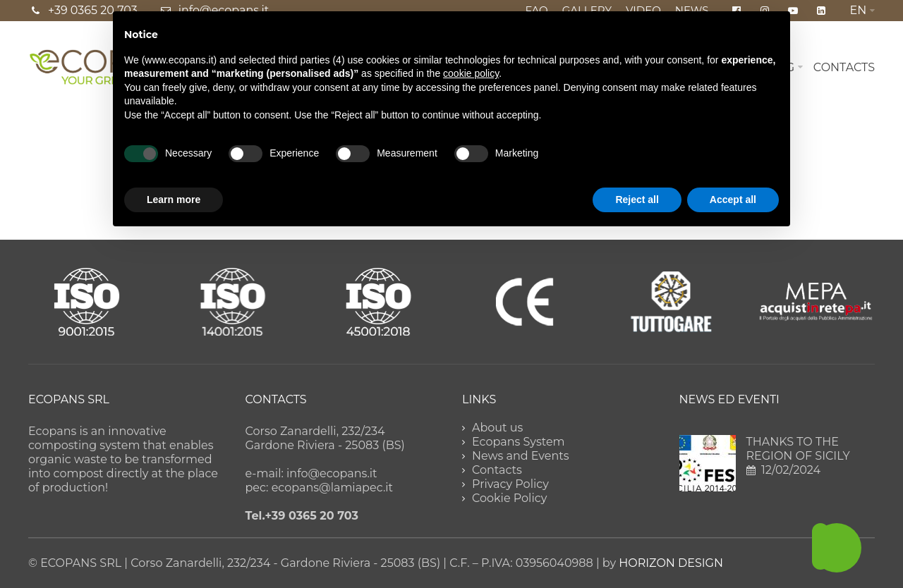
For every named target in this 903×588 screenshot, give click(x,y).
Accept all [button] (733, 200)
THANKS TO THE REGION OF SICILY (798, 449)
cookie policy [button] (471, 73)
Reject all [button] (637, 200)
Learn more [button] (174, 200)
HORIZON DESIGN (671, 563)
